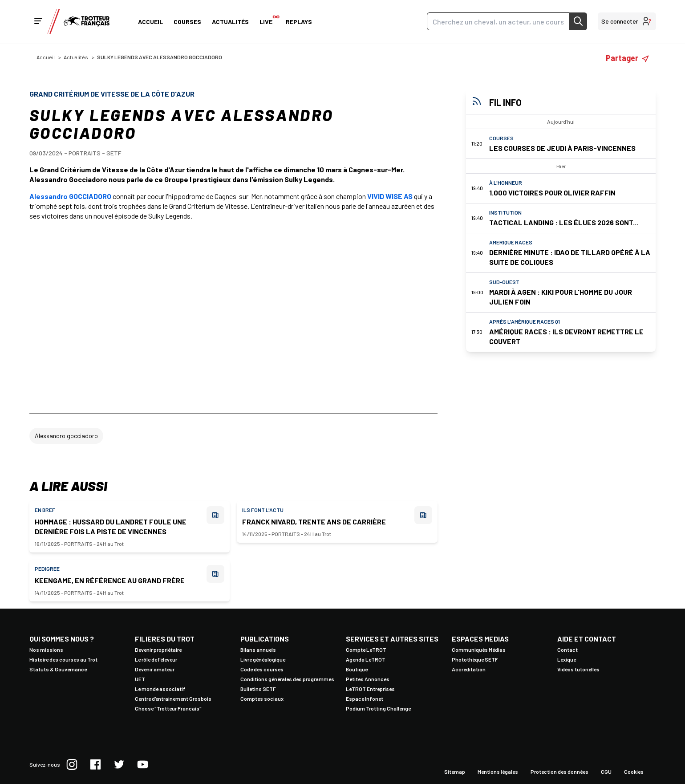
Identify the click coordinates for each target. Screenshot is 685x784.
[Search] (498, 21)
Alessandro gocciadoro (66, 436)
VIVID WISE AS (390, 196)
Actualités (230, 22)
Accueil (150, 22)
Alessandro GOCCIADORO (70, 196)
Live (267, 20)
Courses (187, 22)
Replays (299, 22)
